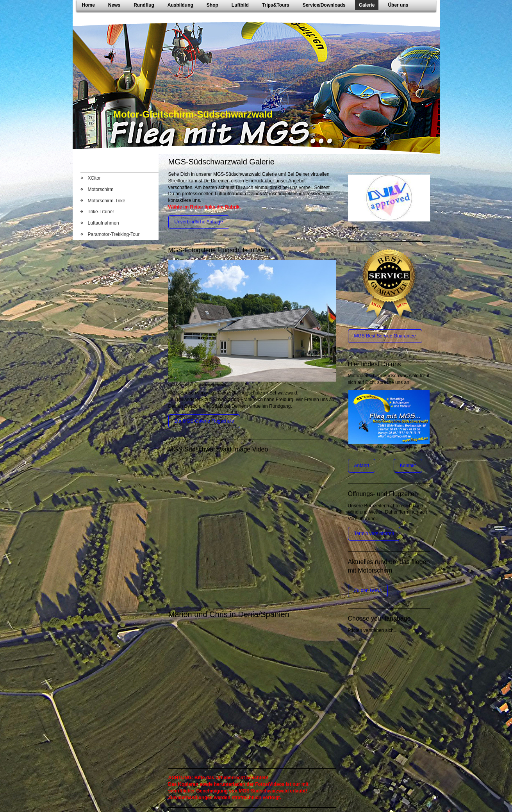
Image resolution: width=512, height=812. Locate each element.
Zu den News (368, 591)
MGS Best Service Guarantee (385, 336)
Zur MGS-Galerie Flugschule (204, 421)
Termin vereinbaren (374, 534)
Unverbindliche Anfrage (199, 222)
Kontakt (408, 466)
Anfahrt (362, 466)
